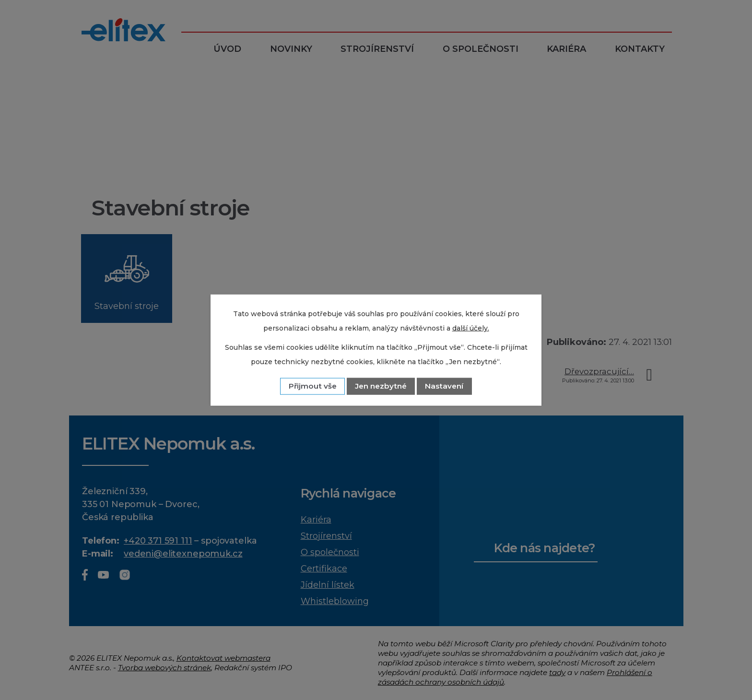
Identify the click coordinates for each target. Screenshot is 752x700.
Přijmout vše (313, 386)
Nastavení (444, 386)
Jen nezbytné (381, 386)
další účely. (471, 328)
